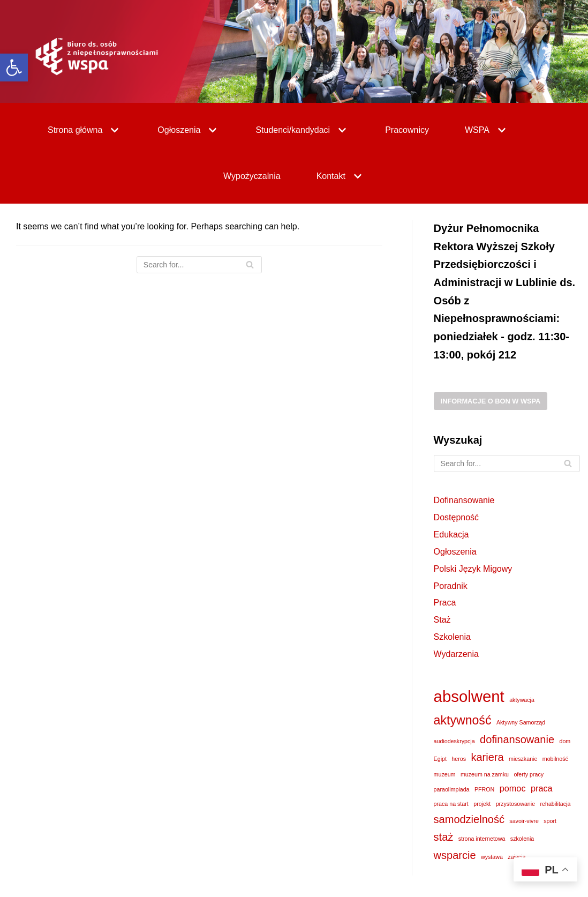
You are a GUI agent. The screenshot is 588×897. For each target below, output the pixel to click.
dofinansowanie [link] (517, 739)
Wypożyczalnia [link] (252, 176)
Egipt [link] (440, 759)
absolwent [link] (469, 696)
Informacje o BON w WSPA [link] (491, 401)
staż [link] (444, 837)
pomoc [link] (513, 788)
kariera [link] (487, 757)
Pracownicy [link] (407, 130)
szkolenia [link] (522, 839)
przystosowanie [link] (515, 804)
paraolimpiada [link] (452, 789)
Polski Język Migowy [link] (473, 569)
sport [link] (550, 821)
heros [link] (459, 759)
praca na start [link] (451, 804)
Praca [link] (445, 603)
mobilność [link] (555, 759)
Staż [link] (442, 620)
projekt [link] (482, 804)
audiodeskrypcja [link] (454, 741)
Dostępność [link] (457, 517)
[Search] (199, 265)
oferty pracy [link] (529, 774)
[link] (14, 68)
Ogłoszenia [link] (455, 552)
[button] (113, 130)
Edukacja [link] (451, 535)
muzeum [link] (445, 774)
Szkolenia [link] (452, 637)
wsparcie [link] (455, 855)
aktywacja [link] (522, 700)
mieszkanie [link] (523, 759)
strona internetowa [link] (482, 839)
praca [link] (542, 788)
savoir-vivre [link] (524, 821)
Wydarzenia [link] (456, 654)
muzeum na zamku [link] (485, 774)
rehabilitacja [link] (556, 804)
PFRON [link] (484, 789)
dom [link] (565, 741)
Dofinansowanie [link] (464, 500)
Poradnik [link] (451, 586)
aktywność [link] (463, 720)
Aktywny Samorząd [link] (521, 722)
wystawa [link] (492, 857)
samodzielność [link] (469, 819)
